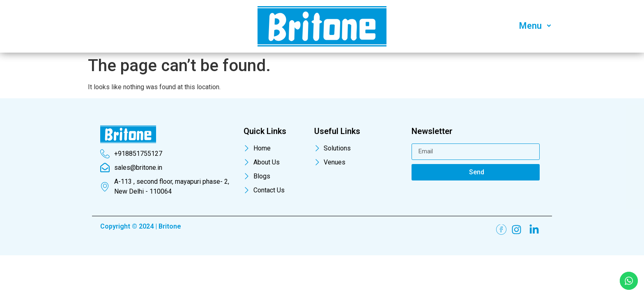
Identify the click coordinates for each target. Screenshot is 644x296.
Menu (537, 26)
